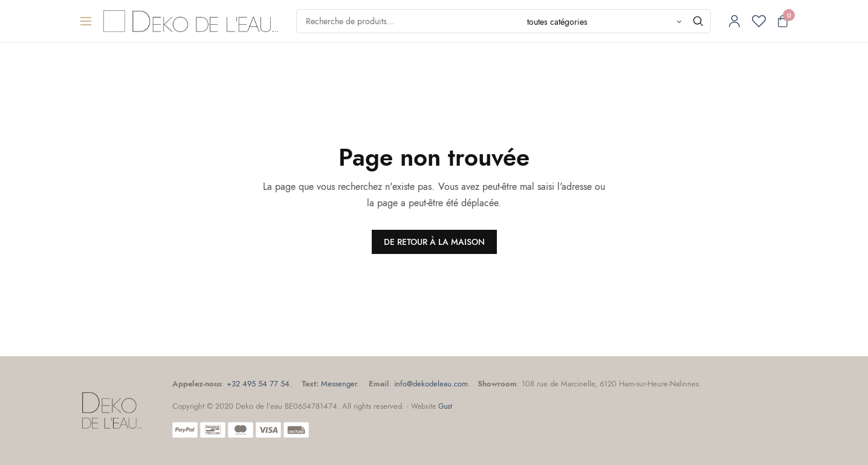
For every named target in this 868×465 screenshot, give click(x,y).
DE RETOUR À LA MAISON (434, 242)
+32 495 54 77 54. (259, 384)
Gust (445, 406)
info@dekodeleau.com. (432, 384)
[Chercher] (698, 21)
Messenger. (340, 384)
